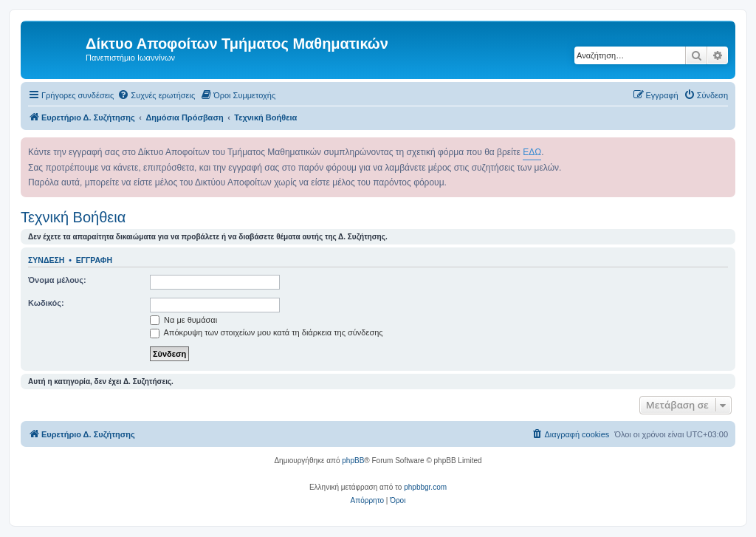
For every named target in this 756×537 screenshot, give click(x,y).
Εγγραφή (94, 260)
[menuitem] (156, 95)
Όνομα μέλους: (57, 280)
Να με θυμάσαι (183, 320)
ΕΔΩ (532, 152)
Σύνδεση (46, 260)
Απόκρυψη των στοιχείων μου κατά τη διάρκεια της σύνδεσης (267, 332)
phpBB (353, 461)
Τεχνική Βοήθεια (73, 217)
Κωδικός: (46, 303)
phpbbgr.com (425, 487)
